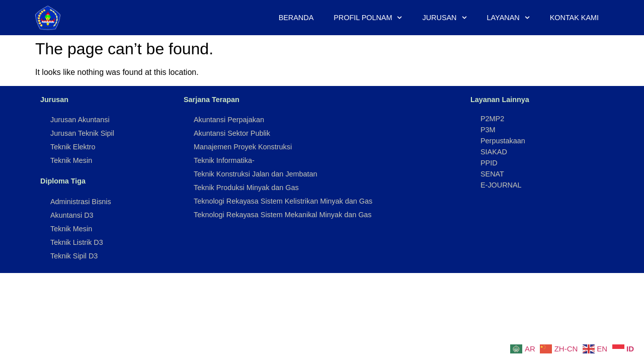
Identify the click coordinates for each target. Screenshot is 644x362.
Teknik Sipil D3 (74, 256)
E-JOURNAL (501, 185)
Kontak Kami (574, 18)
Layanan (508, 18)
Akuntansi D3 (72, 215)
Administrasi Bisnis (81, 202)
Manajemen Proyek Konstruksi (243, 147)
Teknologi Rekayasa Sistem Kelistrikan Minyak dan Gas (283, 201)
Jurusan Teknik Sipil (82, 133)
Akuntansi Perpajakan (229, 120)
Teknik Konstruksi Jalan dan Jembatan (256, 174)
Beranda (296, 18)
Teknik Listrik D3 (77, 242)
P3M (488, 130)
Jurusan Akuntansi (80, 120)
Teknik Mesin (71, 160)
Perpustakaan (503, 141)
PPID (489, 163)
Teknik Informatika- (224, 160)
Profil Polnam (368, 18)
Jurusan (445, 18)
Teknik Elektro (73, 147)
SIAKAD (494, 152)
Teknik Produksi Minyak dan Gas (246, 188)
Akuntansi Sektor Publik (232, 133)
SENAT (492, 174)
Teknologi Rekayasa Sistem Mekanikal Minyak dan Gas (283, 215)
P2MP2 (492, 119)
